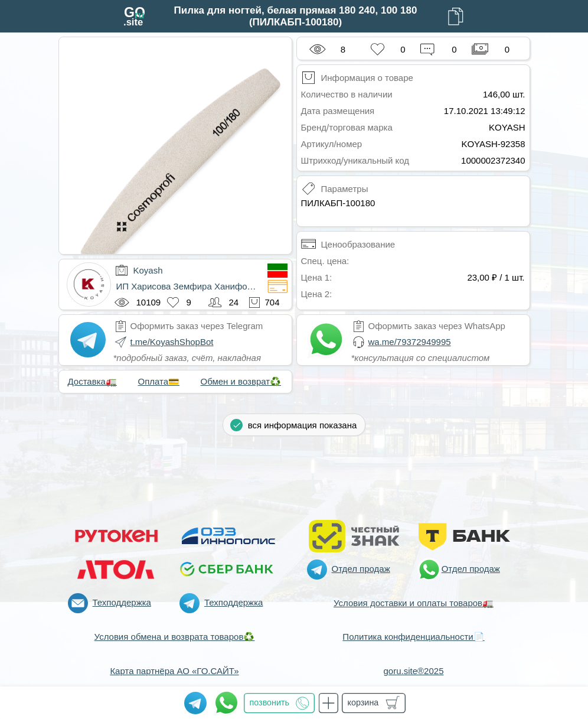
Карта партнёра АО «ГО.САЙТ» (174, 671)
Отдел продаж (361, 569)
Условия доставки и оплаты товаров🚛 (414, 603)
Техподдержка (122, 602)
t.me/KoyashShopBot (172, 342)
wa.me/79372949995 (410, 342)
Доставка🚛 (92, 381)
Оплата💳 (159, 381)
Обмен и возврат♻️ (241, 381)
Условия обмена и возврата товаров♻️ (175, 637)
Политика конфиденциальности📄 (413, 637)
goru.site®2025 (414, 671)
